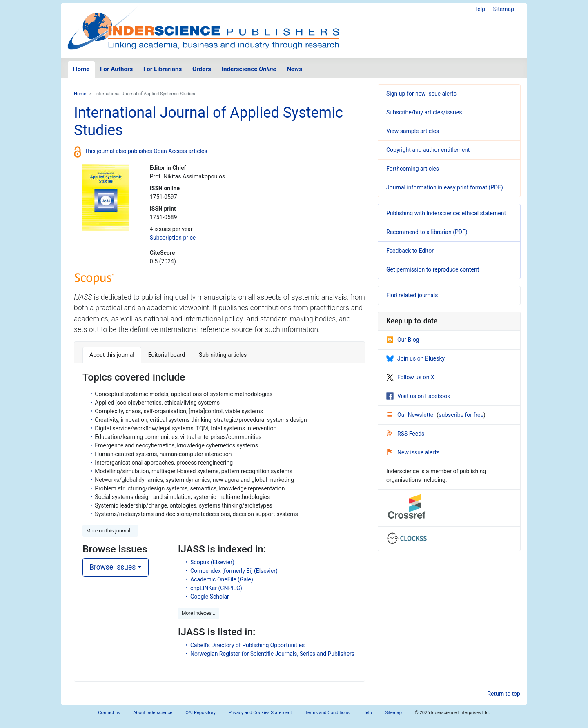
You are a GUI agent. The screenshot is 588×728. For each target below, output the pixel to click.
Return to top (504, 694)
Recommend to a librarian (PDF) (427, 232)
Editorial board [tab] (167, 355)
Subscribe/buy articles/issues (424, 112)
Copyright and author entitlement (428, 150)
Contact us (109, 713)
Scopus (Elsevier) (212, 562)
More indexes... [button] (199, 613)
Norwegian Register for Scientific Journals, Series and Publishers (272, 654)
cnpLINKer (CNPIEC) (216, 588)
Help (479, 9)
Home (81, 69)
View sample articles (413, 131)
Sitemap (504, 9)
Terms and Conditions (327, 713)
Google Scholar (210, 597)
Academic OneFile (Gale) (222, 579)
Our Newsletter (412, 415)
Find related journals (412, 295)
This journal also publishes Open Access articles (146, 151)
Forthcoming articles (413, 169)
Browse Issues (112, 567)
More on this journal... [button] (110, 531)
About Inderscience (153, 713)
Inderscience (249, 69)
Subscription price (173, 238)
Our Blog (403, 340)
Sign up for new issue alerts (421, 94)
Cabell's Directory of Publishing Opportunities (247, 645)
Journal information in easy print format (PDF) (445, 187)
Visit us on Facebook (418, 396)
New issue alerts (413, 452)
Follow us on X (410, 377)
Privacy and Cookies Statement (260, 713)
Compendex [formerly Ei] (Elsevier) (234, 571)
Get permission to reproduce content (433, 269)
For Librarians (163, 69)
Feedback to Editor (410, 251)
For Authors (116, 69)
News (294, 69)
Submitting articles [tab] (223, 355)
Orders (202, 69)
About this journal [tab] (112, 355)
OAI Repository (200, 713)
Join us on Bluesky (415, 358)
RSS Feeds (405, 434)
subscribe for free (461, 415)
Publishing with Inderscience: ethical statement (446, 213)
